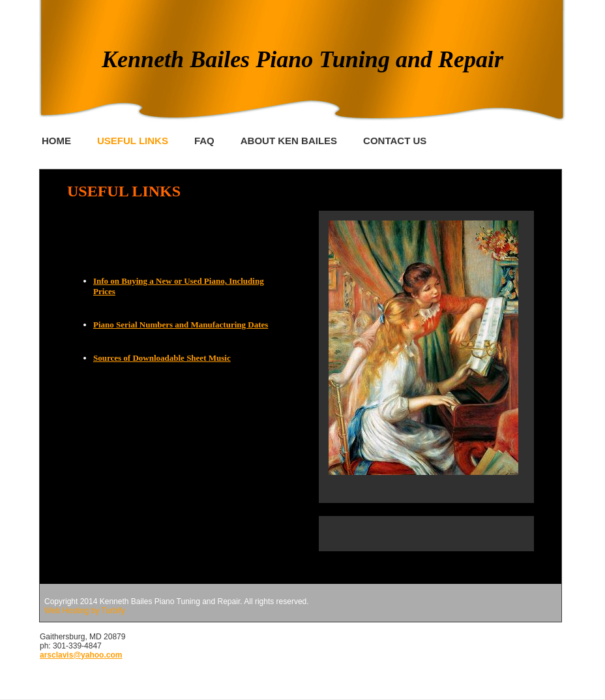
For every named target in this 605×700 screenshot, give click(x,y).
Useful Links (133, 141)
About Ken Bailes (289, 141)
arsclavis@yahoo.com (81, 655)
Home (56, 141)
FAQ (204, 141)
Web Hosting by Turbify (85, 611)
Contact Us (395, 141)
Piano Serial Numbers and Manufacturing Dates (181, 325)
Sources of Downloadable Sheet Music (162, 358)
